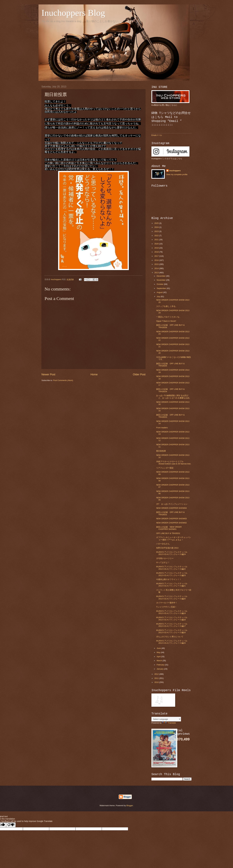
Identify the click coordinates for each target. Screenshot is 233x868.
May (159, 652)
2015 (157, 264)
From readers (162, 428)
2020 (157, 244)
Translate (169, 723)
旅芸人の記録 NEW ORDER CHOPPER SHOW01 (169, 528)
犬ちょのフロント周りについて (170, 637)
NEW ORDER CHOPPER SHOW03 (171, 519)
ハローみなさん (163, 544)
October (160, 284)
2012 (157, 674)
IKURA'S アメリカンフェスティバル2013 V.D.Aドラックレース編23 (172, 574)
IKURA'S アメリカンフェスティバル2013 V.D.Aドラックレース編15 (172, 642)
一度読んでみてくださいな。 (169, 317)
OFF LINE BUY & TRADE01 (168, 533)
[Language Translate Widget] (166, 719)
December (161, 276)
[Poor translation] (11, 825)
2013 (157, 273)
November (161, 280)
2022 (157, 236)
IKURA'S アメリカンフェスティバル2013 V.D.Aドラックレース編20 (172, 597)
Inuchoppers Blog (73, 13)
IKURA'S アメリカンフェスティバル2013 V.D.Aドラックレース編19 (172, 612)
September (162, 288)
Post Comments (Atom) (63, 380)
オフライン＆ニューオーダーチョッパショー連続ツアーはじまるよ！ (174, 538)
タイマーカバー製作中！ (167, 603)
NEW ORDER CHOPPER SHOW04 (171, 508)
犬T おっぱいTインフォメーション (172, 504)
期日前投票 (161, 451)
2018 (157, 252)
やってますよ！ (163, 562)
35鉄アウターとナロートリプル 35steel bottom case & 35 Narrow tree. (174, 463)
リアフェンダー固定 (165, 468)
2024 (157, 227)
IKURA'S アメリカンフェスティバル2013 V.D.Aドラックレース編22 (172, 568)
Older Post (139, 374)
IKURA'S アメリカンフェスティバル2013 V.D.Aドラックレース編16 (172, 631)
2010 (157, 682)
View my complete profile (177, 174)
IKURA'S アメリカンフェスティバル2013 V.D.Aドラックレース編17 (172, 625)
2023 (157, 231)
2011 (157, 678)
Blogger (130, 805)
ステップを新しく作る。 (167, 306)
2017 (157, 256)
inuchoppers (175, 171)
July (159, 296)
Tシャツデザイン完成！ (166, 607)
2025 (157, 223)
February (161, 665)
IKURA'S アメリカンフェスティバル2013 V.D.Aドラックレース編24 (172, 553)
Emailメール (157, 135)
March (160, 661)
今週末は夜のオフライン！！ (169, 579)
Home (94, 374)
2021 (157, 240)
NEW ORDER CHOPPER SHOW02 (171, 523)
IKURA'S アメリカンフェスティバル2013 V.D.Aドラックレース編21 (172, 585)
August (160, 292)
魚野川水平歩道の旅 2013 (167, 548)
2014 (157, 268)
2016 (157, 260)
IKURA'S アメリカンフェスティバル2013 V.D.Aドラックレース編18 (172, 619)
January (160, 669)
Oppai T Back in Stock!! (166, 321)
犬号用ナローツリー (165, 558)
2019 (157, 248)
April (159, 657)
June (159, 648)
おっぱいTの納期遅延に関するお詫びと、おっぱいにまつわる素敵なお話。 (174, 397)
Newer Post (48, 374)
